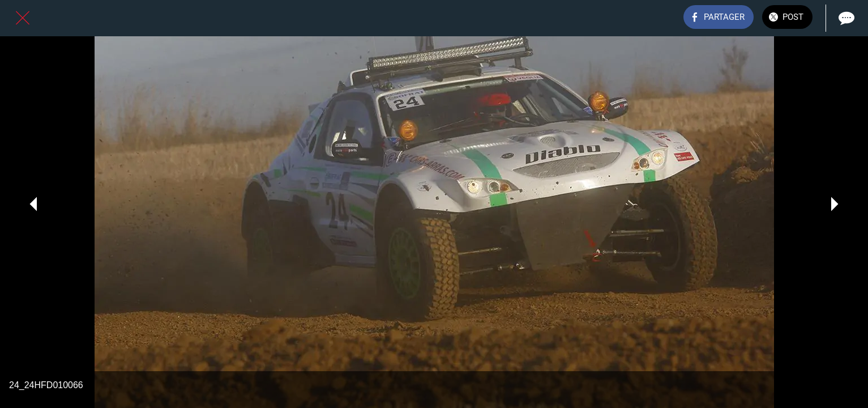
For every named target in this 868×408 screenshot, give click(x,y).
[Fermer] (23, 18)
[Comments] (845, 18)
